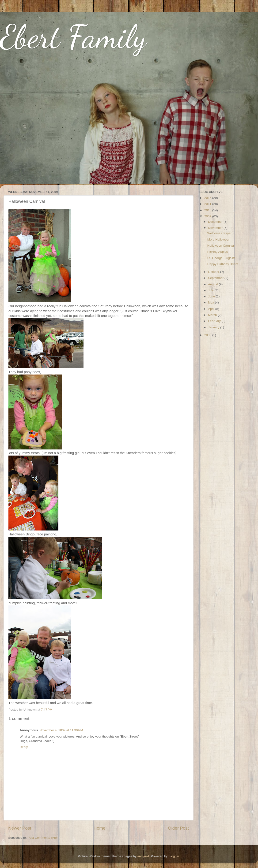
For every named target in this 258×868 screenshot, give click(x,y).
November (216, 228)
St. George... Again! (221, 258)
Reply (24, 747)
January (214, 327)
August (213, 284)
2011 (208, 204)
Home (99, 828)
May (211, 302)
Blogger (174, 856)
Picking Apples (218, 252)
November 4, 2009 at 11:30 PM (61, 730)
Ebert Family (73, 37)
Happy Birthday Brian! (223, 264)
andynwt (143, 856)
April (212, 309)
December (216, 222)
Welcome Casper (219, 233)
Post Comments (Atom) (44, 838)
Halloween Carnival (221, 246)
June (212, 296)
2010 (208, 210)
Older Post (178, 828)
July (211, 290)
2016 (208, 198)
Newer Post (20, 828)
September (216, 278)
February (215, 321)
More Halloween (219, 239)
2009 (208, 216)
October (214, 272)
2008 (208, 335)
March (213, 315)
